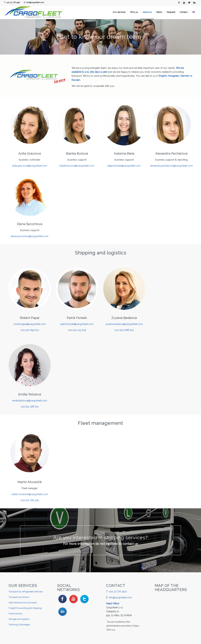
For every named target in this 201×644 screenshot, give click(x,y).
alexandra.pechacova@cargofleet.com (172, 166)
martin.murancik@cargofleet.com (30, 494)
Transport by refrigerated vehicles (26, 592)
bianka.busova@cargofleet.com (77, 166)
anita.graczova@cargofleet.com (30, 166)
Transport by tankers (19, 597)
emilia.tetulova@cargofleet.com (30, 401)
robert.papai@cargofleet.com (30, 324)
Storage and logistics (19, 619)
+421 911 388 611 (30, 407)
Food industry (16, 614)
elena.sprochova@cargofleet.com (30, 236)
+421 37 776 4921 (13, 2)
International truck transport (23, 603)
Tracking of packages (19, 625)
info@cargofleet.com (35, 2)
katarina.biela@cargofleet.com (124, 166)
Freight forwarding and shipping (25, 608)
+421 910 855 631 (30, 330)
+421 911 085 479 (30, 500)
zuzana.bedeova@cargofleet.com (124, 324)
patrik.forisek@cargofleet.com (77, 324)
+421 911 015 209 (77, 330)
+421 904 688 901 (124, 330)
